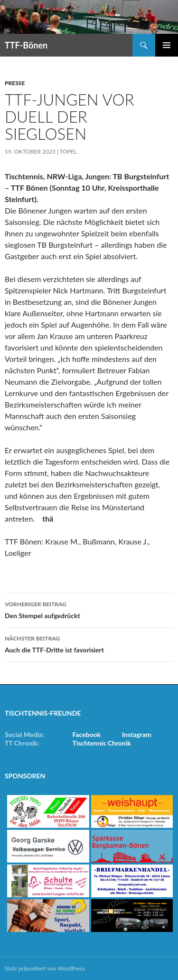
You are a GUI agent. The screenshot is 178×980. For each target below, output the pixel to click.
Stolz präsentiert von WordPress (45, 968)
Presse (15, 83)
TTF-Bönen (26, 45)
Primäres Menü (167, 45)
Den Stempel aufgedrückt (89, 609)
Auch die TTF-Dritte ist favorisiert (89, 643)
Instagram (137, 734)
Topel (69, 151)
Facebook (87, 734)
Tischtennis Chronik (102, 743)
